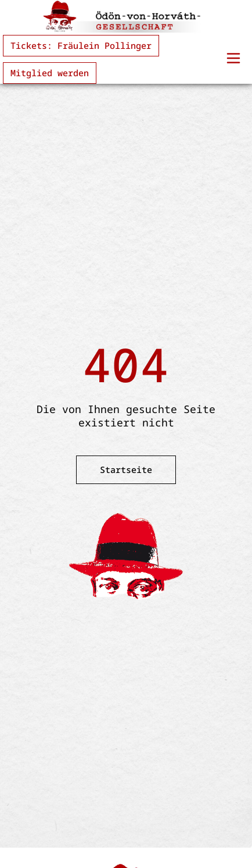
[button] (233, 60)
